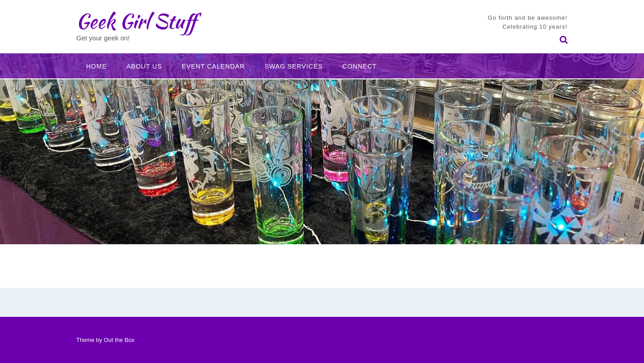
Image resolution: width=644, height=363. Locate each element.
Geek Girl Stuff (136, 21)
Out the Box (119, 340)
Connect (360, 66)
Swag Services (294, 66)
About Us (144, 66)
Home (96, 66)
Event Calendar (213, 66)
